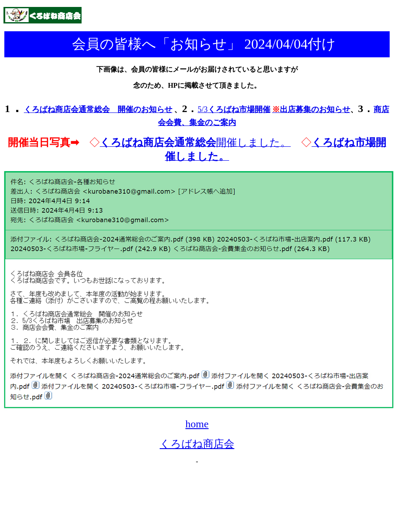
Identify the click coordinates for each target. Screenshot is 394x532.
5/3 (234, 109)
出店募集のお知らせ (311, 109)
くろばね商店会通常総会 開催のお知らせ (98, 109)
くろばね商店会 (197, 444)
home (197, 424)
